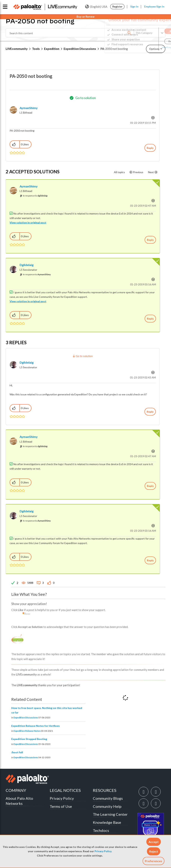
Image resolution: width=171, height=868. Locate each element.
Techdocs (101, 830)
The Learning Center (110, 814)
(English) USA (96, 7)
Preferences (153, 861)
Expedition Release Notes (27, 731)
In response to (35, 196)
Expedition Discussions (26, 718)
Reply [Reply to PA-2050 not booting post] (150, 148)
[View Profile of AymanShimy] (29, 108)
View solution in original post (28, 222)
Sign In (134, 6)
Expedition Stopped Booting (29, 739)
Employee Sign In (154, 6)
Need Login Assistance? (148, 47)
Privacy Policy (103, 851)
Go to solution (86, 98)
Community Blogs (108, 798)
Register (117, 6)
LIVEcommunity (17, 49)
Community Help (107, 806)
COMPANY (16, 790)
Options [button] (153, 118)
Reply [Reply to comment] (150, 240)
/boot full (17, 752)
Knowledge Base (107, 822)
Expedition (52, 49)
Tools (36, 49)
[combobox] (70, 33)
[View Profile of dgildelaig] (27, 265)
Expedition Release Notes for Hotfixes (35, 726)
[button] (154, 842)
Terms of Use (61, 806)
